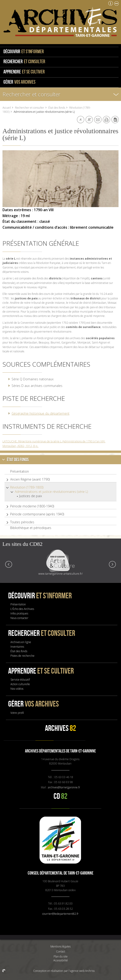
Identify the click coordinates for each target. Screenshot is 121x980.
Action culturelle (20, 684)
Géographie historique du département (41, 413)
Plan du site (61, 956)
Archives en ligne (21, 642)
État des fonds (57, 108)
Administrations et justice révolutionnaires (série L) (51, 492)
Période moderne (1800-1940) (32, 506)
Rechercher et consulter (31, 94)
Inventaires (17, 647)
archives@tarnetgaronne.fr (64, 787)
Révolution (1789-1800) (27, 487)
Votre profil (17, 713)
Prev (9, 564)
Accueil (7, 108)
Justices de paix (31, 496)
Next (112, 564)
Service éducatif (20, 680)
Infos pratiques (19, 613)
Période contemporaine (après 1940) (37, 514)
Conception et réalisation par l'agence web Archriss (64, 971)
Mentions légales (60, 946)
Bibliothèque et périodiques (31, 528)
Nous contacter (19, 618)
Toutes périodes (22, 522)
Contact (61, 951)
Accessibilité (61, 960)
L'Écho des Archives (22, 609)
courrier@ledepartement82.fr (60, 914)
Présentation (20, 471)
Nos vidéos (17, 689)
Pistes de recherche (22, 656)
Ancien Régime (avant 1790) (30, 479)
